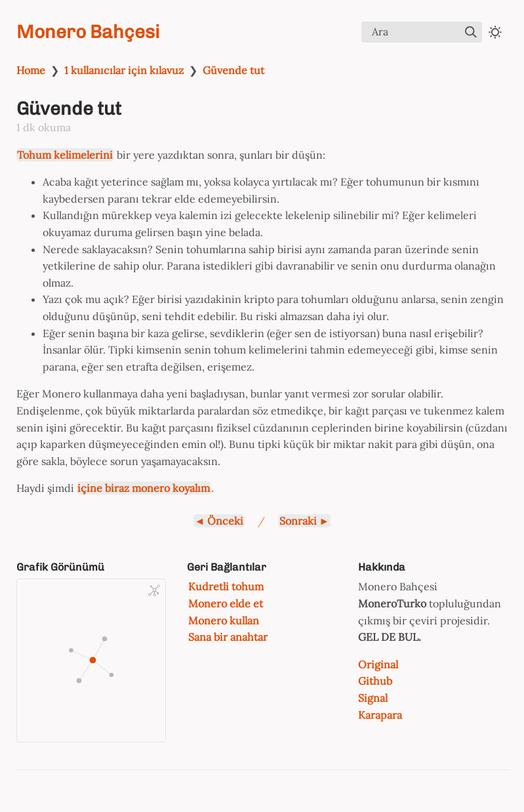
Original (378, 664)
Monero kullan (224, 620)
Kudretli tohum (226, 586)
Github (375, 681)
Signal (373, 698)
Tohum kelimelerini (65, 155)
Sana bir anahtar (228, 637)
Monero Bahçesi (88, 32)
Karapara (380, 715)
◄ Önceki (219, 521)
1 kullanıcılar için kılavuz (124, 70)
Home (31, 70)
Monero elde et (226, 603)
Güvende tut (233, 70)
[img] (471, 32)
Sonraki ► (305, 521)
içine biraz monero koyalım (144, 488)
